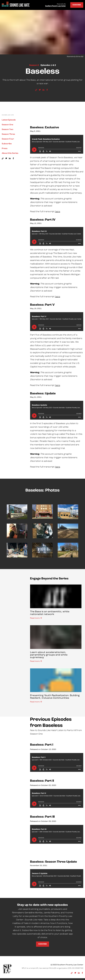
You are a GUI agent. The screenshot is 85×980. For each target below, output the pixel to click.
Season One (7, 125)
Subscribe (77, 5)
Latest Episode (9, 120)
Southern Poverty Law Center (55, 6)
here (57, 212)
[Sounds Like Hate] (16, 4)
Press (5, 149)
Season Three (8, 134)
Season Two (8, 129)
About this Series (10, 153)
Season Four (8, 139)
